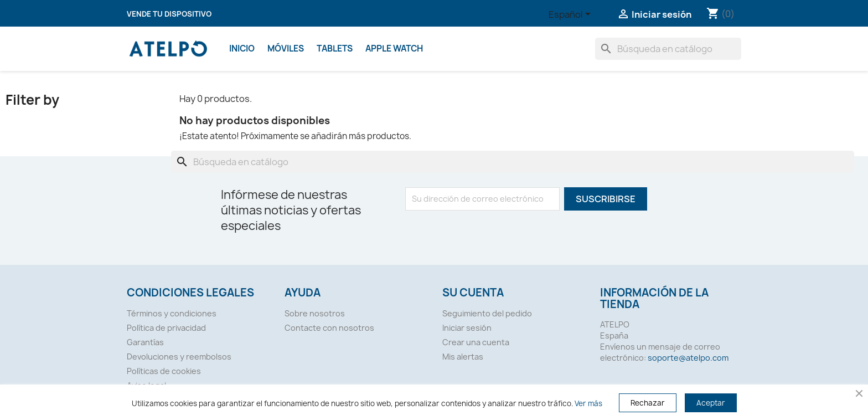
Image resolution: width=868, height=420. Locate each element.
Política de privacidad (166, 328)
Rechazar (648, 403)
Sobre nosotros (315, 313)
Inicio (242, 48)
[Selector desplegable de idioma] (572, 15)
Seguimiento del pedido (487, 313)
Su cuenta (473, 293)
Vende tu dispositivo (169, 14)
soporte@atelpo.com (688, 358)
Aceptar (711, 403)
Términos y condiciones (172, 313)
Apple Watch (394, 48)
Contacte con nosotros (329, 328)
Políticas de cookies (164, 371)
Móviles (286, 48)
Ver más (588, 403)
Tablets (335, 48)
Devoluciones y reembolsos (179, 357)
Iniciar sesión (467, 328)
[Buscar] (668, 49)
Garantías (145, 342)
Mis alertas (463, 357)
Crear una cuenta (476, 342)
